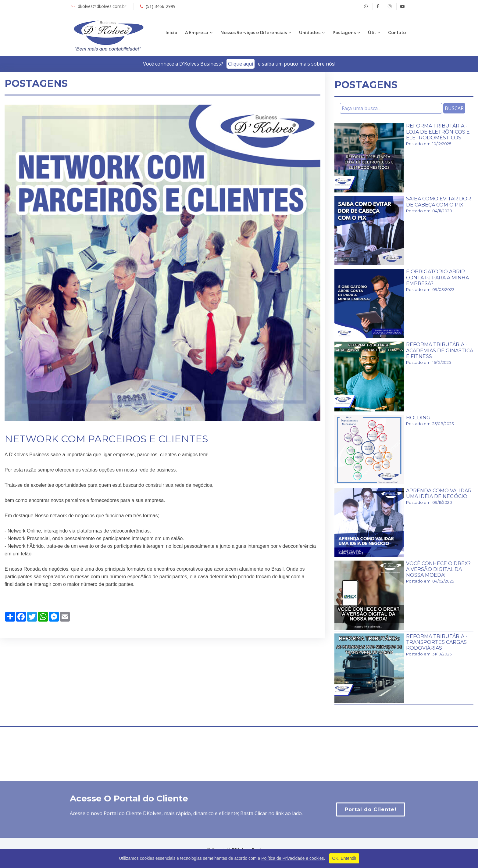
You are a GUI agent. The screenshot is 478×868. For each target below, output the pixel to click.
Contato (397, 33)
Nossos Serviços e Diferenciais (254, 33)
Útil (372, 33)
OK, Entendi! (344, 858)
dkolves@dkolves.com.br (102, 6)
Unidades (310, 33)
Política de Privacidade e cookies (293, 858)
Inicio (171, 33)
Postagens (344, 33)
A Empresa (197, 33)
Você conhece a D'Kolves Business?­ (239, 64)
